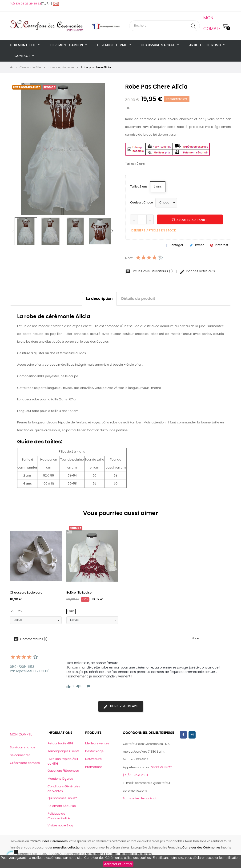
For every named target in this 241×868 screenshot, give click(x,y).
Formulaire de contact (140, 799)
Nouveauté (93, 759)
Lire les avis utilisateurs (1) (149, 271)
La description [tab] (99, 299)
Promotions (94, 767)
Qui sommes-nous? (62, 798)
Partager (177, 245)
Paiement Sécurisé (62, 806)
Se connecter (20, 755)
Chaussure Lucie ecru (26, 593)
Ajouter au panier (190, 220)
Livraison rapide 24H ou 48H (63, 761)
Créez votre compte (25, 763)
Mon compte (21, 735)
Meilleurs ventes (97, 744)
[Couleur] (166, 203)
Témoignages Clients (64, 751)
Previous (13, 231)
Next (112, 231)
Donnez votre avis (197, 271)
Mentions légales (60, 779)
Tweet (199, 245)
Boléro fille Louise (79, 593)
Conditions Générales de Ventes (64, 789)
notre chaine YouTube (102, 854)
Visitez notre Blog (60, 826)
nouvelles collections (68, 848)
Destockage (94, 751)
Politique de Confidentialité (59, 816)
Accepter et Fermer (118, 864)
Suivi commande (23, 748)
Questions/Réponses (63, 771)
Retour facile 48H (60, 744)
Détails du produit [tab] (138, 299)
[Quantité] (142, 219)
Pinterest (222, 245)
